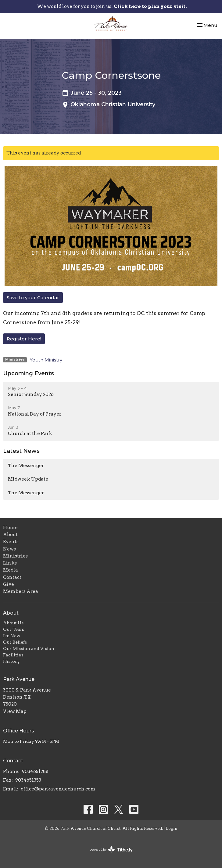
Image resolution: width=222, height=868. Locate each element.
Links (10, 563)
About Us (13, 623)
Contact (12, 577)
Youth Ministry (46, 360)
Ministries (15, 556)
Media (11, 570)
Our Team (14, 629)
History (11, 661)
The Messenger (26, 466)
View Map (15, 711)
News (9, 549)
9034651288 (35, 772)
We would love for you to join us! (112, 6)
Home (10, 528)
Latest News (21, 451)
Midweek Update (28, 479)
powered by (111, 850)
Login (172, 828)
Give (9, 584)
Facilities (13, 655)
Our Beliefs (15, 642)
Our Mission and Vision (29, 648)
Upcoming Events (29, 373)
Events (11, 542)
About (10, 535)
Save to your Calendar (33, 298)
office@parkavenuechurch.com (58, 789)
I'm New (12, 636)
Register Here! (24, 339)
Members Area (21, 591)
